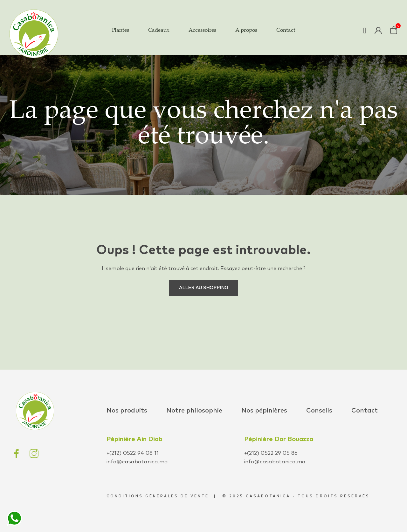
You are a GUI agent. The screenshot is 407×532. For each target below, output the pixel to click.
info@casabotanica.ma (137, 462)
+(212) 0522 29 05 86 (271, 453)
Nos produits (127, 411)
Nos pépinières (264, 411)
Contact (365, 411)
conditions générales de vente (158, 496)
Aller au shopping (204, 288)
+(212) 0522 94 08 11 (133, 453)
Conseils (319, 411)
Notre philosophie (194, 411)
